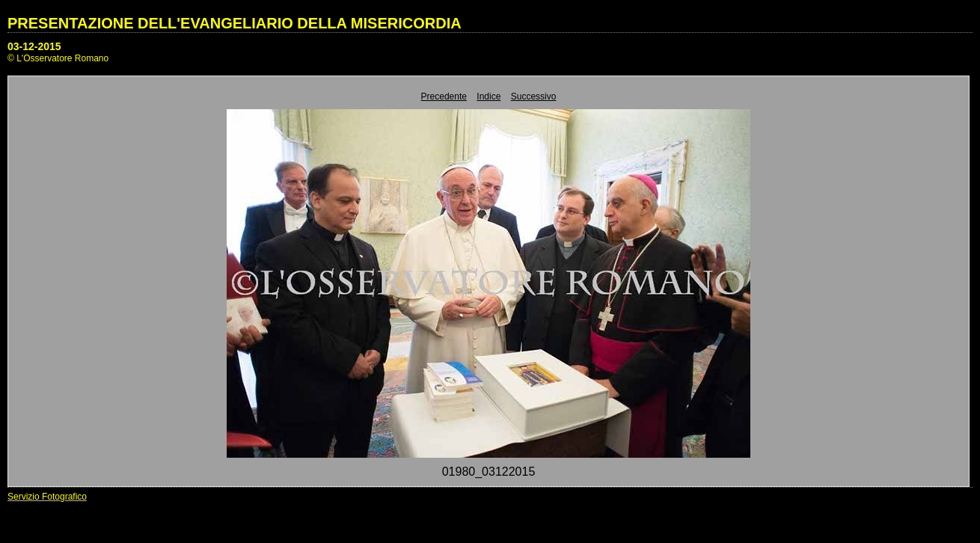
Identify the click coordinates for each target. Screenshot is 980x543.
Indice (489, 96)
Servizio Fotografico (47, 497)
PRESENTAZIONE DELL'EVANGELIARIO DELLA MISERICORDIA (235, 23)
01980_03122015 (489, 472)
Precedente (444, 96)
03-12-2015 (34, 46)
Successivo (534, 96)
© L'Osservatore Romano (58, 58)
